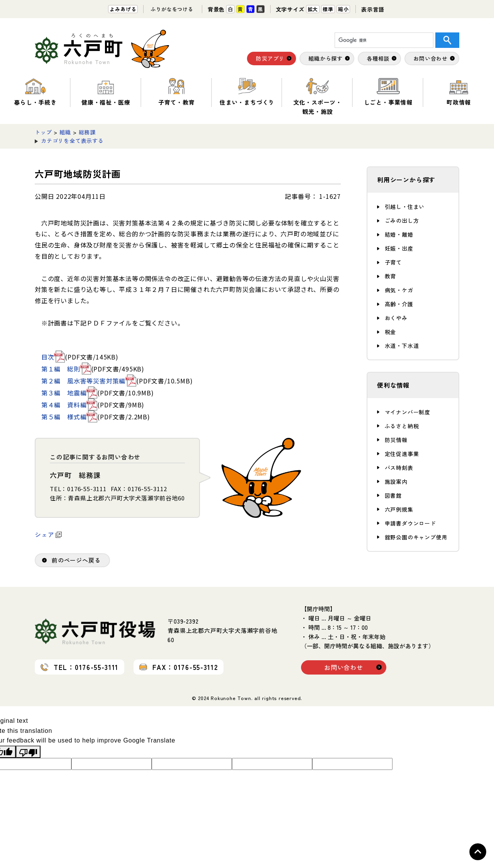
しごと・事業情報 (388, 92)
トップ (43, 132)
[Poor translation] (28, 752)
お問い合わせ (344, 667)
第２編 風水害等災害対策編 (89, 381)
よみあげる (123, 9)
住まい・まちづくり (247, 92)
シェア (48, 534)
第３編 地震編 (69, 393)
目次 (53, 357)
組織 (65, 132)
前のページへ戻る (76, 560)
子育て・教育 (177, 92)
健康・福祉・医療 (106, 92)
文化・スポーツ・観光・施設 (318, 97)
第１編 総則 (66, 369)
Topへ (478, 852)
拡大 (313, 9)
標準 (328, 9)
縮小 (343, 9)
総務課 (87, 132)
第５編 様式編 (69, 417)
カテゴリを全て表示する (72, 141)
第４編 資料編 (69, 405)
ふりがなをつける (172, 9)
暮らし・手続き (35, 92)
